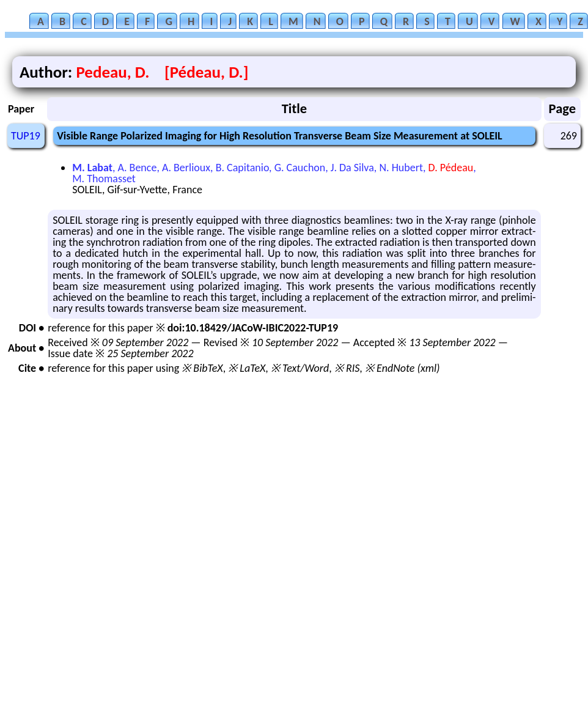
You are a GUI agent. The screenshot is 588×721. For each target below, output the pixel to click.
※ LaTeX (247, 368)
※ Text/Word (300, 368)
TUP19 (26, 136)
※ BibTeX (202, 368)
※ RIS (347, 368)
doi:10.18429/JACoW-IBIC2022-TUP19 (253, 328)
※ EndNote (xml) (402, 368)
